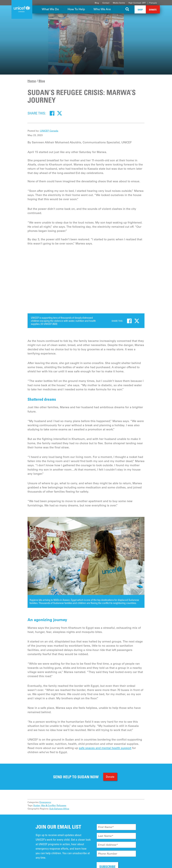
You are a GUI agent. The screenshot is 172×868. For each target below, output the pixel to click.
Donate (153, 10)
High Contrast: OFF (137, 3)
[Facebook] (52, 113)
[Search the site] (127, 9)
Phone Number (107, 854)
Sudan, (37, 805)
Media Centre (119, 3)
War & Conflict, (49, 805)
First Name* (106, 827)
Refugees (61, 805)
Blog (97, 3)
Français (153, 3)
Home (32, 81)
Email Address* (108, 845)
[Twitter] (60, 113)
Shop (140, 10)
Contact (106, 3)
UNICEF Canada (49, 131)
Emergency (45, 802)
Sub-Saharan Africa (59, 809)
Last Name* (105, 836)
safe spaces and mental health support (105, 748)
